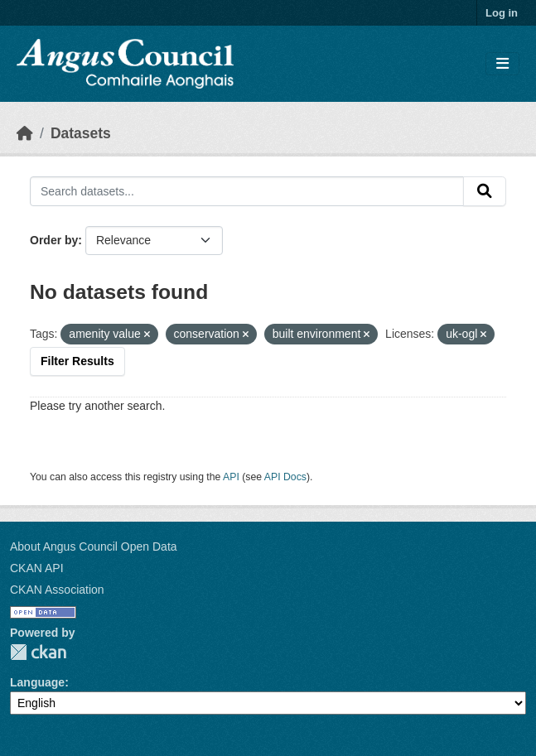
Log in (502, 13)
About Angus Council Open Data (94, 547)
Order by (54, 240)
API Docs (285, 477)
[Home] (25, 133)
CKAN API (37, 568)
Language (37, 682)
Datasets (81, 133)
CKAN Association (57, 590)
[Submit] (485, 191)
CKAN (38, 652)
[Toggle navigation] (502, 64)
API (231, 477)
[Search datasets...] (247, 191)
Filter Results (77, 361)
